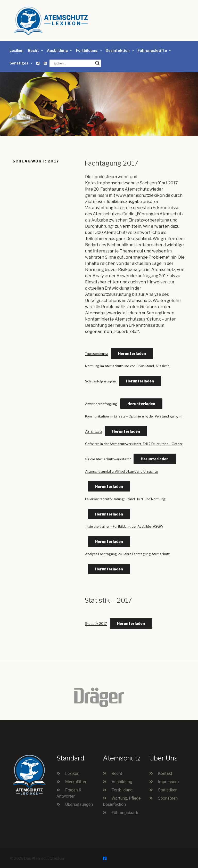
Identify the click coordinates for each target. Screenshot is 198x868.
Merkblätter (76, 782)
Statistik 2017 (96, 624)
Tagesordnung (97, 354)
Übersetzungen (79, 804)
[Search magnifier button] (97, 63)
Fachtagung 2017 (111, 163)
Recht (36, 50)
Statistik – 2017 (108, 600)
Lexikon (16, 50)
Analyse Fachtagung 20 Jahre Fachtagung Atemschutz (127, 554)
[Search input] (73, 63)
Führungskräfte (155, 50)
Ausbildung (60, 50)
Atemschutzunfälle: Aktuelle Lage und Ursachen (122, 472)
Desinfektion (120, 50)
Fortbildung (89, 50)
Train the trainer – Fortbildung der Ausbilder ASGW (124, 526)
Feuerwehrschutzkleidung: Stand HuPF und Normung (125, 499)
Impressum (168, 782)
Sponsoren (168, 798)
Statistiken (168, 790)
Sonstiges (21, 63)
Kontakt (165, 773)
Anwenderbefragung (101, 404)
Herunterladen (132, 353)
